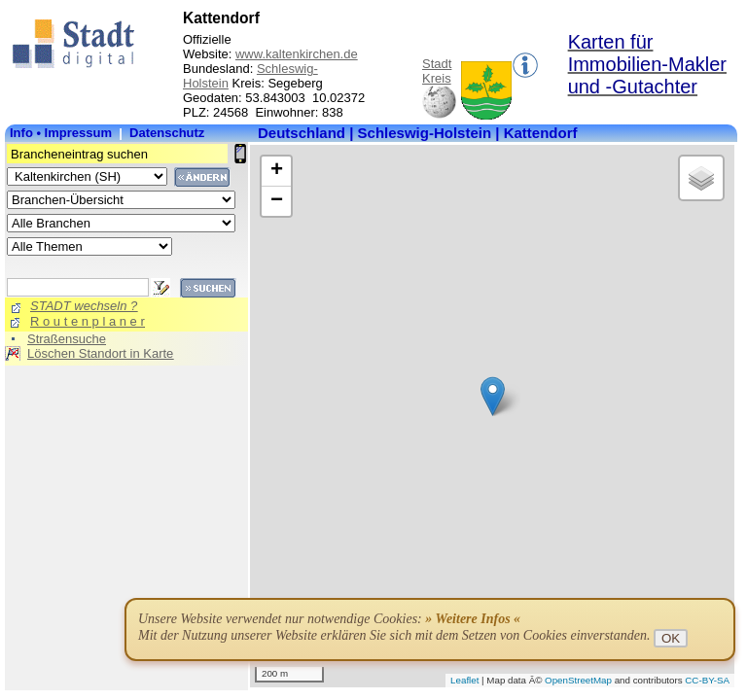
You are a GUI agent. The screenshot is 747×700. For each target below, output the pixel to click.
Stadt (437, 64)
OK (671, 638)
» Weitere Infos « (473, 619)
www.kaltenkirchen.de (297, 54)
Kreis (437, 78)
